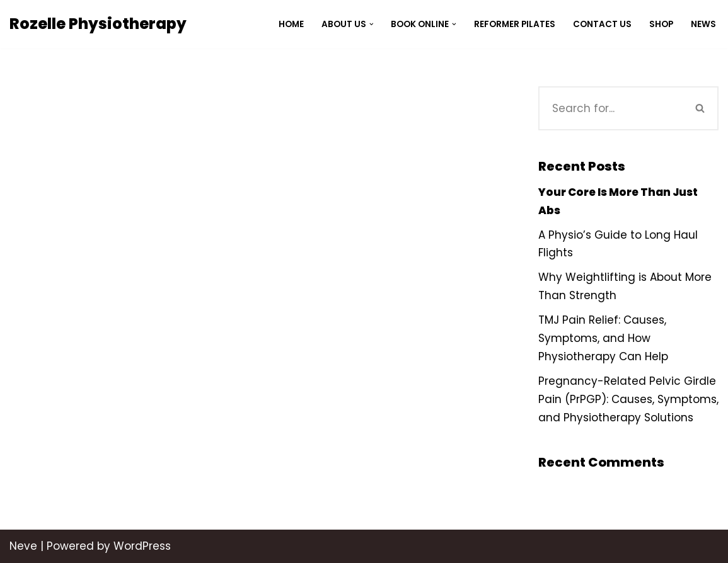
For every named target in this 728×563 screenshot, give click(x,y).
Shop (661, 24)
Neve (23, 546)
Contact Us (602, 24)
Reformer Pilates (515, 24)
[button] (371, 24)
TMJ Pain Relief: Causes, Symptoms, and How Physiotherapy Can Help (603, 338)
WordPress (142, 546)
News (703, 24)
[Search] (611, 108)
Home (291, 24)
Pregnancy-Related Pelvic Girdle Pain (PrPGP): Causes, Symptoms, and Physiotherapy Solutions (628, 399)
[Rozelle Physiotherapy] (98, 24)
